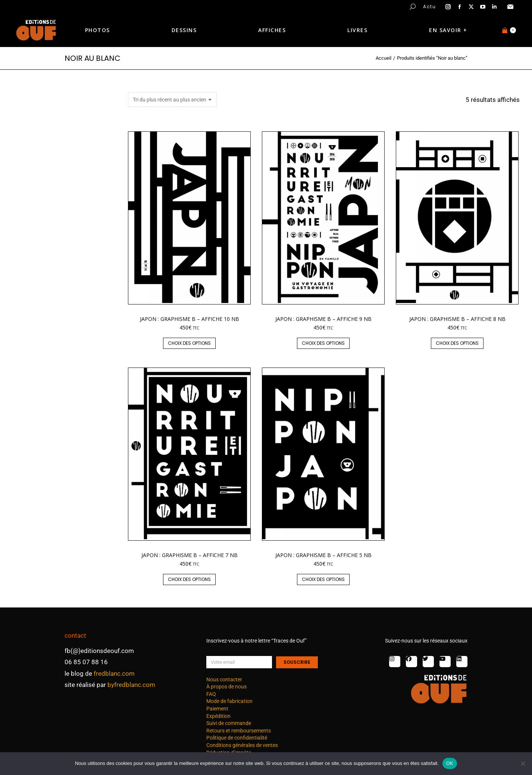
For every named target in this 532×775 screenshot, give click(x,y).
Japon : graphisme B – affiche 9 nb (323, 319)
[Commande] (172, 100)
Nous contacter (224, 679)
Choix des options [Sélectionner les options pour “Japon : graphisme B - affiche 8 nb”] (457, 343)
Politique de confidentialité (237, 738)
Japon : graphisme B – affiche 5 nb (323, 555)
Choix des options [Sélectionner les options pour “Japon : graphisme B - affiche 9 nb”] (323, 343)
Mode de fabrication (229, 701)
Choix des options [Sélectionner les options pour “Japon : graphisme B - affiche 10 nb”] (189, 343)
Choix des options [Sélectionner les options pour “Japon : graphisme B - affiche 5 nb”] (323, 579)
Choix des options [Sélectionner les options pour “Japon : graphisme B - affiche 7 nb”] (189, 579)
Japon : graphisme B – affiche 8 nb (457, 319)
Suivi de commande (229, 723)
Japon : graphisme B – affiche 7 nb (190, 555)
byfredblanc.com (131, 685)
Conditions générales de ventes (242, 745)
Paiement (217, 709)
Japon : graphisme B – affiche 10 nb (190, 319)
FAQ (211, 694)
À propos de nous (226, 687)
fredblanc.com (114, 674)
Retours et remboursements (239, 731)
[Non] (523, 763)
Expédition (218, 716)
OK (450, 763)
